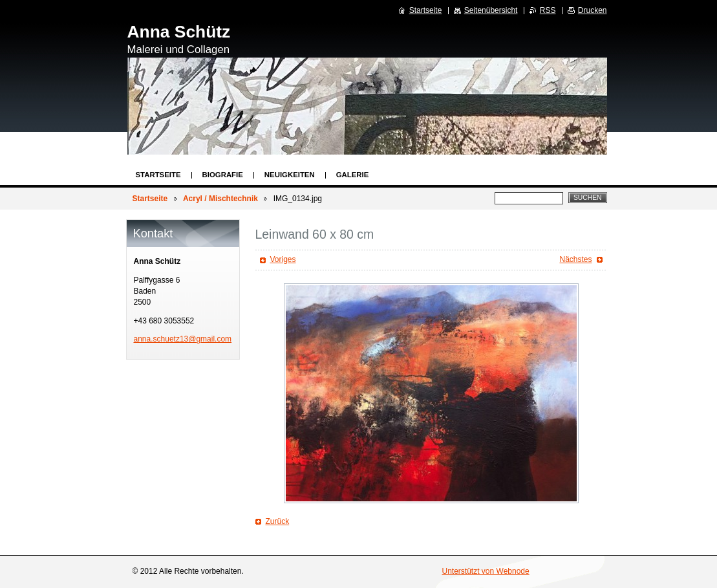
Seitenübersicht (491, 10)
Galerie (353, 175)
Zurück (278, 521)
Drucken (593, 10)
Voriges (283, 259)
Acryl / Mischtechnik (220, 199)
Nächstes (575, 259)
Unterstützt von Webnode (486, 571)
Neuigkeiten (290, 175)
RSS (548, 10)
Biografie (223, 175)
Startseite (158, 175)
